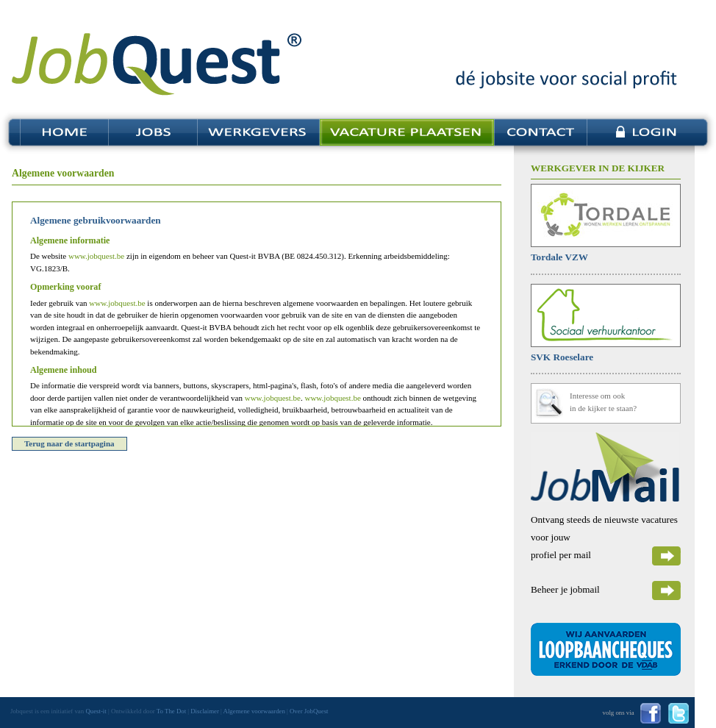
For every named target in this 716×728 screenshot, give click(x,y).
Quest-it (96, 711)
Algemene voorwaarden (254, 711)
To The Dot (171, 711)
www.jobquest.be (96, 256)
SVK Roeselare (562, 357)
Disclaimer (205, 711)
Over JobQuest (309, 711)
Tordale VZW (559, 257)
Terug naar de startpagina (69, 443)
